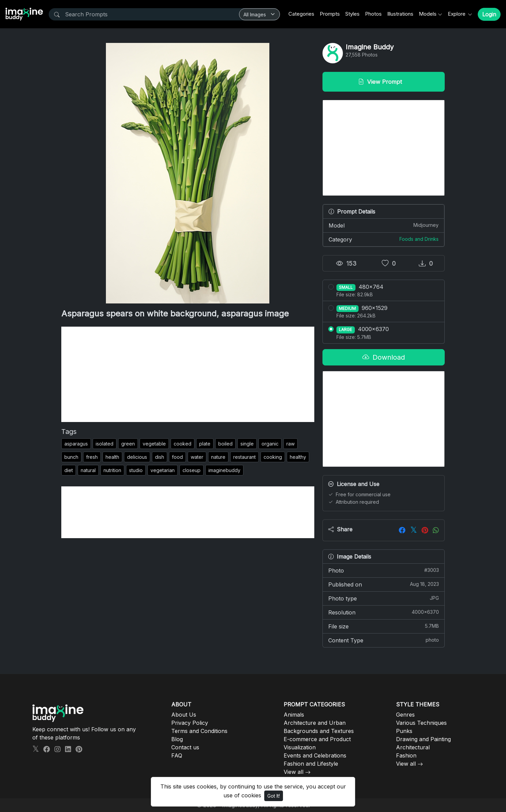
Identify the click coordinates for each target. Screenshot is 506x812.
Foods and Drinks (419, 239)
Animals (294, 715)
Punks (404, 731)
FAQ (177, 755)
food (177, 457)
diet (69, 470)
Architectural (413, 747)
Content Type (384, 640)
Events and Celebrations (315, 755)
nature (218, 457)
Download (384, 357)
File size (384, 626)
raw (290, 444)
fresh (92, 457)
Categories (301, 14)
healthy (298, 457)
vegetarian (163, 470)
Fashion (406, 755)
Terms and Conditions (199, 731)
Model (384, 225)
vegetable (154, 444)
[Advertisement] (188, 374)
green (128, 444)
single (247, 444)
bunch (71, 457)
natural (88, 470)
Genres (405, 715)
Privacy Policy (190, 723)
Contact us (185, 747)
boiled (225, 444)
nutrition (112, 470)
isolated (105, 444)
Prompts (330, 14)
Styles (352, 14)
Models (428, 14)
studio (136, 470)
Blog (177, 739)
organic (270, 444)
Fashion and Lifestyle (311, 764)
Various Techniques (421, 723)
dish (160, 457)
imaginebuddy (224, 470)
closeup (192, 470)
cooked (183, 444)
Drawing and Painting (423, 739)
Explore (457, 14)
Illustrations (400, 14)
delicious (137, 457)
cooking (273, 457)
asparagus (76, 444)
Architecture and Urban (315, 723)
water (197, 457)
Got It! (274, 796)
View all (294, 772)
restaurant (244, 457)
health (112, 457)
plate (205, 444)
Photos (373, 14)
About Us (184, 715)
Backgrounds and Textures (319, 731)
